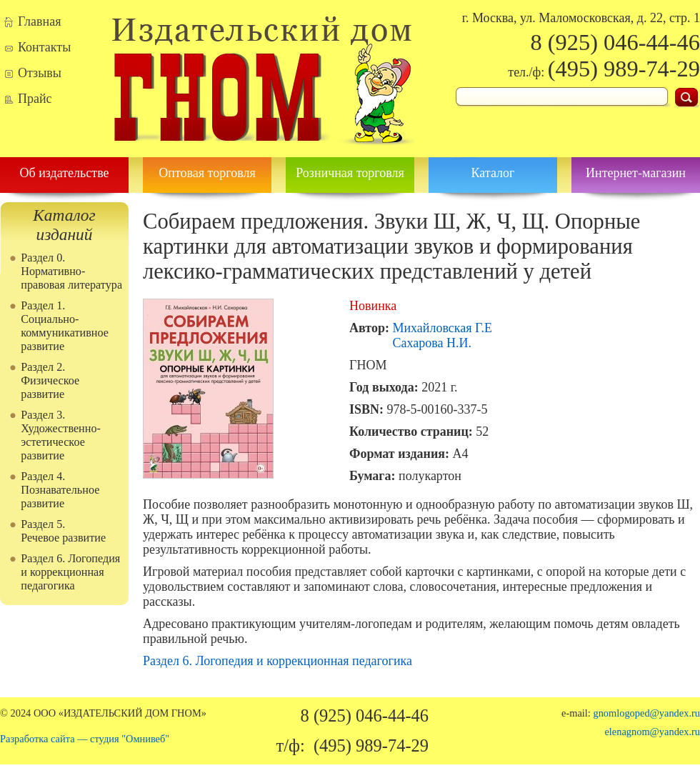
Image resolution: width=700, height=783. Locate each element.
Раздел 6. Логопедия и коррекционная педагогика (70, 572)
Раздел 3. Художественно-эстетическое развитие (61, 435)
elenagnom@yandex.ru (652, 732)
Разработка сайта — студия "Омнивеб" (85, 739)
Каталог (493, 173)
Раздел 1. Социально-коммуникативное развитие (65, 326)
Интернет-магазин (636, 173)
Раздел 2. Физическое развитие (50, 381)
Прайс (35, 99)
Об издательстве (64, 173)
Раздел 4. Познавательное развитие (60, 490)
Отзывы (40, 73)
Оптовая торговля (207, 173)
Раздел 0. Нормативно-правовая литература (71, 271)
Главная (39, 21)
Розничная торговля (350, 173)
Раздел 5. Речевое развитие (63, 531)
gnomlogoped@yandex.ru (646, 713)
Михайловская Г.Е (442, 328)
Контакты (44, 47)
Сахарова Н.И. (432, 343)
